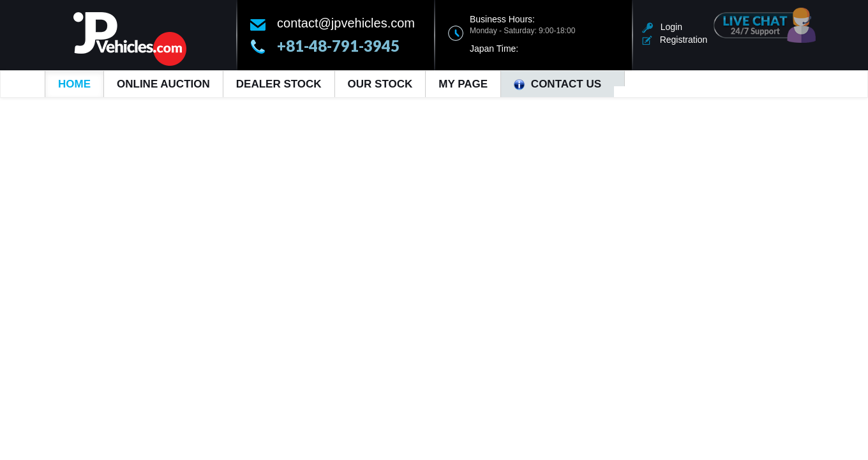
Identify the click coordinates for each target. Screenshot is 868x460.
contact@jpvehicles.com (346, 23)
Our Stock (380, 84)
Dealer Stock (279, 84)
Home (74, 84)
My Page (463, 84)
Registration (675, 40)
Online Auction (163, 84)
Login (662, 27)
